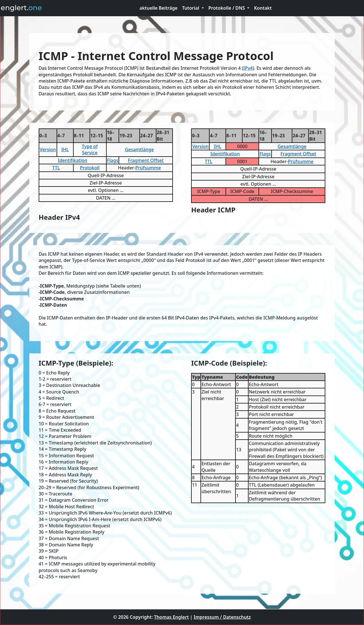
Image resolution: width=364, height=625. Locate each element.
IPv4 (248, 68)
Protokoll (90, 168)
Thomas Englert (171, 617)
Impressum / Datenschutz (222, 617)
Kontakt (263, 8)
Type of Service (90, 149)
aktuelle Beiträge (159, 8)
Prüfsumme (148, 168)
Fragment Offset (146, 160)
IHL (65, 149)
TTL (56, 168)
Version (48, 149)
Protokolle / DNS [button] (227, 8)
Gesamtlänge (139, 149)
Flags (113, 160)
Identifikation (73, 160)
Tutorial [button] (191, 8)
